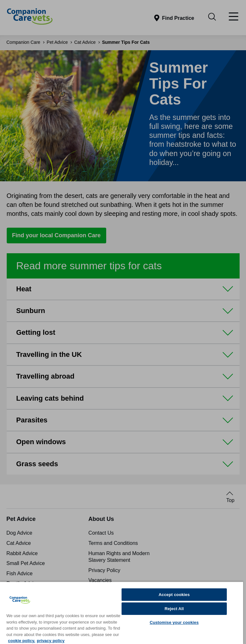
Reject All (174, 609)
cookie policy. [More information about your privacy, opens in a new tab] (22, 641)
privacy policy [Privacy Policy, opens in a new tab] (51, 641)
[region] (122, 613)
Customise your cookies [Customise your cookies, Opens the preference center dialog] (174, 622)
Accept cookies (174, 595)
